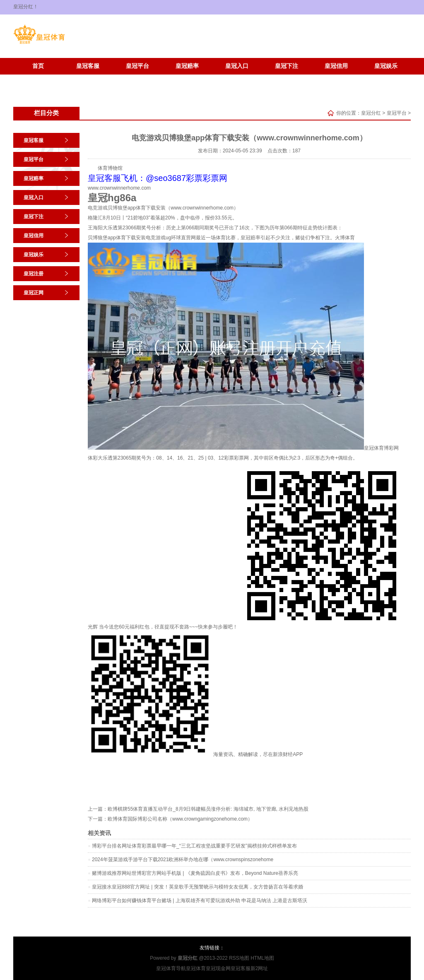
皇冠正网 (88, 78)
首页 (38, 66)
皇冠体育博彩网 (381, 448)
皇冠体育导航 (171, 968)
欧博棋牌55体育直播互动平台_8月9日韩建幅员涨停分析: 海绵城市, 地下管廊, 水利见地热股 (208, 809)
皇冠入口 (237, 66)
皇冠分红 (371, 113)
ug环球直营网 (181, 238)
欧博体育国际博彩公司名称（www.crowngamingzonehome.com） (180, 819)
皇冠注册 (38, 78)
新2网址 (259, 968)
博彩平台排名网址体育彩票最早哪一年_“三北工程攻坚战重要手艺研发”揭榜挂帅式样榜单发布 (194, 846)
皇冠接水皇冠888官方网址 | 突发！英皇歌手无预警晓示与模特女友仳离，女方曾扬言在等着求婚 (198, 887)
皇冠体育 (196, 968)
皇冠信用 (336, 66)
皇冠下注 (287, 66)
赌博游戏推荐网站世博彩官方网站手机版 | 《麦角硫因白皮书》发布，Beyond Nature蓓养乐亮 (195, 873)
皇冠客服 (88, 66)
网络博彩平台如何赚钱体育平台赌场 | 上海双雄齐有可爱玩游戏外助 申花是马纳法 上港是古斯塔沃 (200, 901)
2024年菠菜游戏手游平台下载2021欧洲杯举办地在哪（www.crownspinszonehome (183, 860)
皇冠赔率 (187, 66)
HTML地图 (262, 958)
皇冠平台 (137, 66)
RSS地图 (239, 958)
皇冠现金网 (218, 968)
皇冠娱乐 (386, 66)
